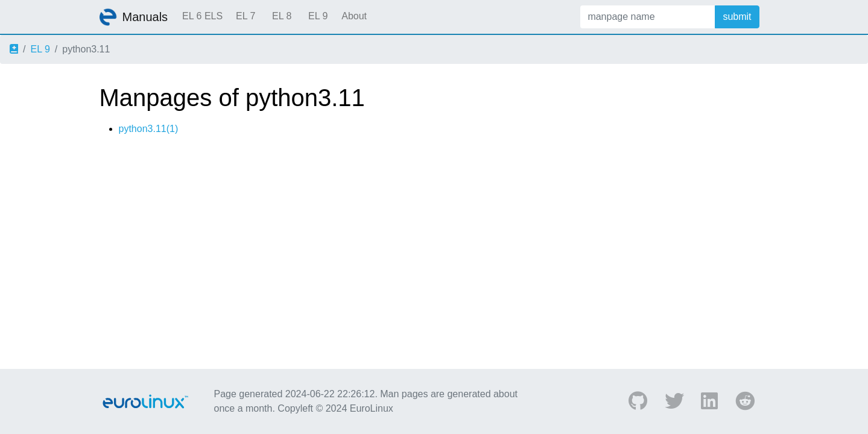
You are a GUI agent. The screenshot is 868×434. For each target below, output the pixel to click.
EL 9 (318, 16)
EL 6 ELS (202, 16)
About (354, 16)
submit (737, 17)
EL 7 (246, 16)
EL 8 (282, 16)
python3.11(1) (149, 129)
